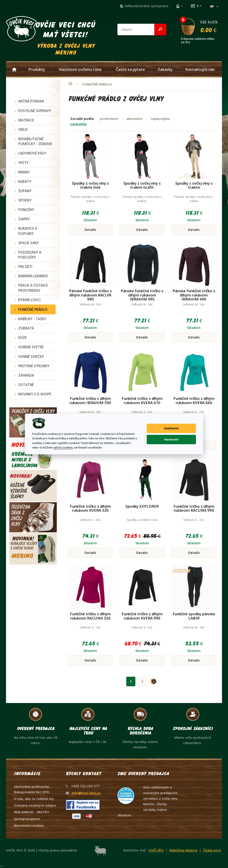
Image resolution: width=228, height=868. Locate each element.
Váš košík (201, 26)
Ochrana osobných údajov (35, 805)
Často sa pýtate (130, 69)
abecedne (134, 119)
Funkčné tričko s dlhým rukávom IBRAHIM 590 (90, 401)
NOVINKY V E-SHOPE (35, 394)
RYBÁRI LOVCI (29, 300)
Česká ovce (212, 850)
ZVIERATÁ (26, 328)
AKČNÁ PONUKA (31, 101)
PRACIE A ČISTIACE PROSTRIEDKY (33, 288)
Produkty (37, 69)
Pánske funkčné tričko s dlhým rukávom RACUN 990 (90, 295)
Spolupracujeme (27, 819)
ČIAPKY (24, 219)
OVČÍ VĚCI (156, 850)
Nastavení (171, 439)
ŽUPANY (25, 191)
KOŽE (22, 338)
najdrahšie (78, 124)
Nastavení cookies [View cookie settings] (29, 825)
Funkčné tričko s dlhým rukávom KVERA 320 (90, 508)
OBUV (23, 129)
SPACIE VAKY (29, 243)
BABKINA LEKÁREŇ (33, 276)
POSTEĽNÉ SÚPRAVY (35, 111)
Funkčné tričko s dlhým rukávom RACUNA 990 (194, 508)
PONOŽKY (26, 210)
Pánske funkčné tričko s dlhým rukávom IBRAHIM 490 (194, 295)
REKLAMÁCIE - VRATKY (31, 812)
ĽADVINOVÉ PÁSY (32, 153)
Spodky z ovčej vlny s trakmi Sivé (90, 185)
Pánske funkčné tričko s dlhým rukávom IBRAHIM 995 (142, 295)
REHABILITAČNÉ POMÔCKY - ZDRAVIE (35, 141)
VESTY (23, 163)
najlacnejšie (160, 119)
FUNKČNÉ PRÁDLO (33, 309)
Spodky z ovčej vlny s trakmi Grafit (142, 185)
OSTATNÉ (26, 385)
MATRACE (26, 120)
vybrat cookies (63, 447)
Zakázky (165, 69)
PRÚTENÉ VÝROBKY (34, 366)
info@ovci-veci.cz (86, 793)
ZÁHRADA (26, 375)
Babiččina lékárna (183, 850)
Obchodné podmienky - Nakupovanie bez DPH (33, 789)
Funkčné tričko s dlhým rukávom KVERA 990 (142, 616)
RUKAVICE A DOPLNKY (28, 231)
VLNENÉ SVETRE (31, 347)
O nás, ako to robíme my (34, 799)
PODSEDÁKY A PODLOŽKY (30, 255)
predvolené (109, 119)
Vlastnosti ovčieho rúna (80, 69)
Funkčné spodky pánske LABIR (194, 616)
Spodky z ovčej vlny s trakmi (194, 185)
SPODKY (25, 200)
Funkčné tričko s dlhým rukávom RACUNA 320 (90, 616)
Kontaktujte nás (200, 69)
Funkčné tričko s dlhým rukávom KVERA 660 (194, 401)
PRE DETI (25, 267)
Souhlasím (171, 428)
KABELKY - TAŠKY (32, 319)
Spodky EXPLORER (142, 506)
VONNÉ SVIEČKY (31, 357)
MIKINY (24, 172)
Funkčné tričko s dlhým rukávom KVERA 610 (142, 401)
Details (90, 230)
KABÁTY (25, 182)
